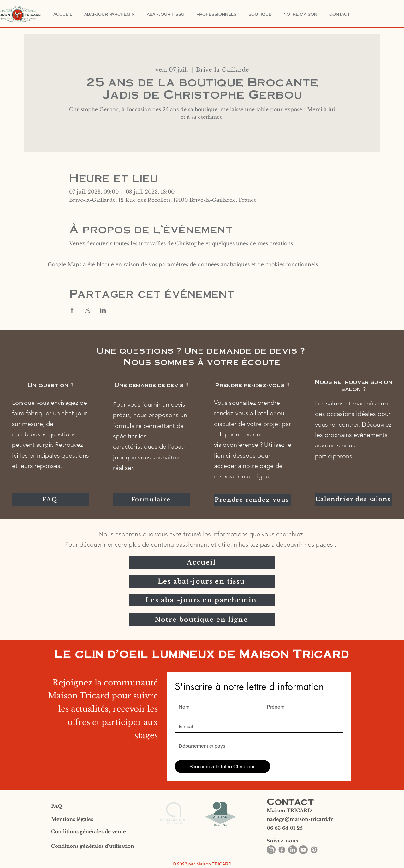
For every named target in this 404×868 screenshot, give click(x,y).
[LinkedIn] (293, 850)
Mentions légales (72, 819)
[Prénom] (301, 707)
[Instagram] (271, 850)
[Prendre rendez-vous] (253, 500)
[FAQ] (51, 500)
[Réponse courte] (257, 746)
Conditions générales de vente (89, 832)
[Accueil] (202, 562)
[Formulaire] (152, 500)
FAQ (57, 806)
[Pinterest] (314, 850)
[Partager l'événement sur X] (88, 310)
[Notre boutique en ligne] (202, 620)
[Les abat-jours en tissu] (202, 581)
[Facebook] (282, 850)
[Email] (257, 727)
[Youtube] (303, 850)
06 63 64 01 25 (285, 828)
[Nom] (213, 707)
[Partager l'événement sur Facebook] (72, 310)
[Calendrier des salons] (354, 499)
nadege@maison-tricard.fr (300, 819)
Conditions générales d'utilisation (93, 846)
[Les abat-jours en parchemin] (202, 600)
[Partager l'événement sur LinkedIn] (103, 310)
